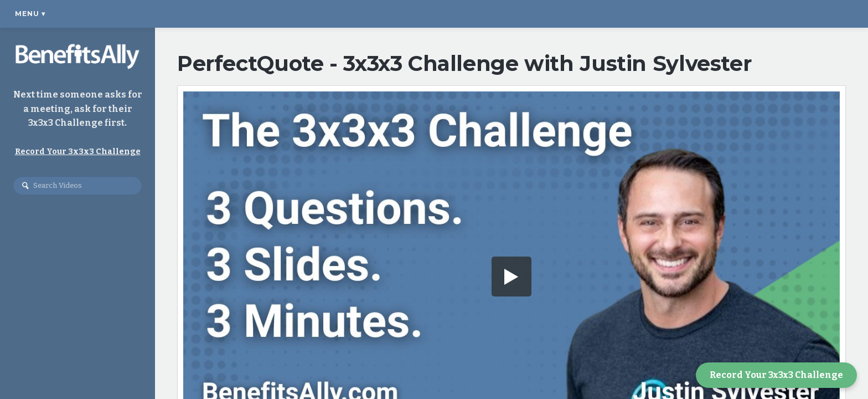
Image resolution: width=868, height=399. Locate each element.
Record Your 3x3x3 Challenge (776, 375)
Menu (30, 14)
